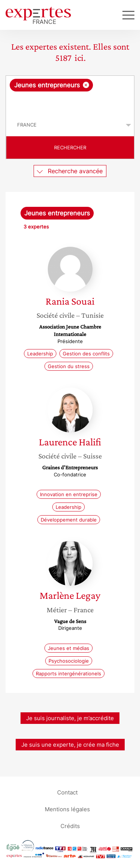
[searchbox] (71, 103)
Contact (67, 792)
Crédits (70, 826)
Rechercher (70, 147)
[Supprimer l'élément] (86, 85)
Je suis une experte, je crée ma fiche (70, 745)
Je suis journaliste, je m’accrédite (70, 718)
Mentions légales (67, 809)
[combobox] (70, 95)
